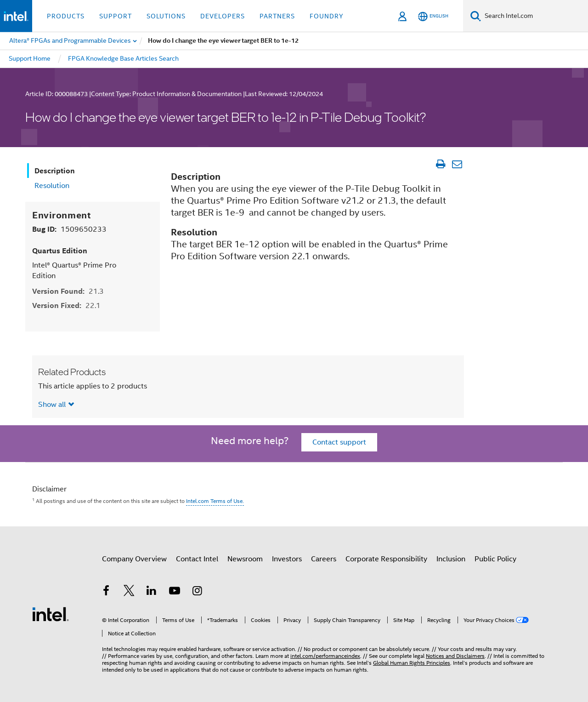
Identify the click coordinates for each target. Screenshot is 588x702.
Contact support (339, 442)
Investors (287, 559)
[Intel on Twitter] (129, 592)
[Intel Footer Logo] (51, 614)
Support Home (30, 58)
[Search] (476, 16)
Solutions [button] (166, 16)
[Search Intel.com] (534, 16)
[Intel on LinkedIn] (152, 592)
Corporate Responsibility (386, 559)
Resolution (52, 186)
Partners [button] (277, 16)
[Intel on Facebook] (106, 592)
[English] (433, 16)
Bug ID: (69, 229)
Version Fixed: (66, 305)
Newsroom (245, 559)
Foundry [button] (327, 16)
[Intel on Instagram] (197, 592)
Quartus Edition (60, 251)
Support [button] (116, 16)
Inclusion (451, 559)
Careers (324, 559)
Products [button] (66, 16)
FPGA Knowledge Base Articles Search (123, 58)
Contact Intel (197, 559)
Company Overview (134, 559)
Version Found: (68, 291)
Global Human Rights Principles (412, 663)
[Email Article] (457, 164)
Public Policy (495, 559)
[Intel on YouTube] (175, 592)
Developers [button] (223, 16)
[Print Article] (440, 164)
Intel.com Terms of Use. (215, 501)
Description (55, 171)
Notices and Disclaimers (455, 656)
